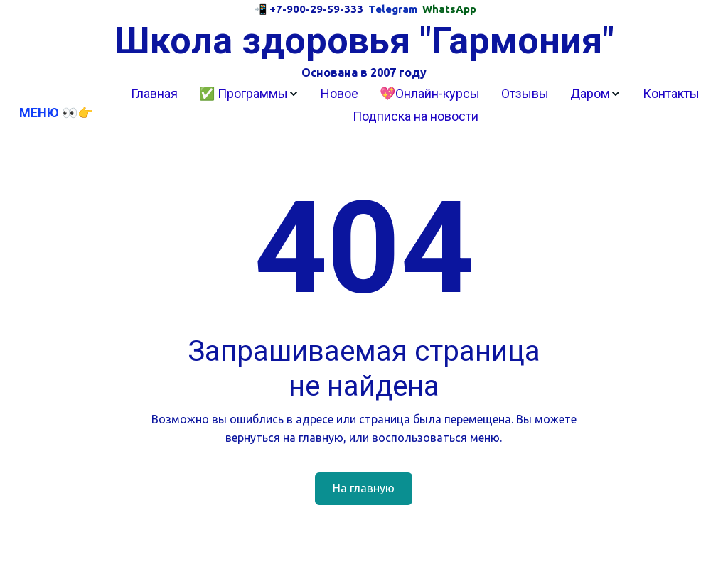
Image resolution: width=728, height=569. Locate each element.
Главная (154, 93)
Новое (339, 93)
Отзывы (525, 93)
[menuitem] (154, 94)
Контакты (671, 93)
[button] (249, 94)
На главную (364, 488)
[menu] (415, 105)
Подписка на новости (416, 116)
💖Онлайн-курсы (430, 93)
